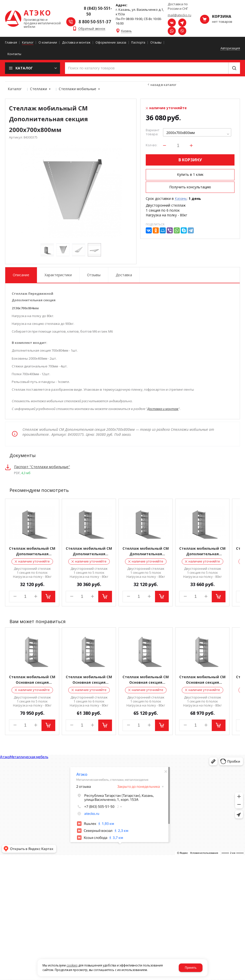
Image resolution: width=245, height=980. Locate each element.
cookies (72, 965)
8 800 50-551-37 (95, 22)
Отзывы (94, 275)
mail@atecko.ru (179, 15)
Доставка (124, 275)
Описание (21, 275)
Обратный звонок (92, 29)
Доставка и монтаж (163, 409)
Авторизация (230, 48)
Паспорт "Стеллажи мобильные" (42, 467)
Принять (191, 968)
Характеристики (58, 275)
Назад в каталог (163, 85)
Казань (126, 31)
